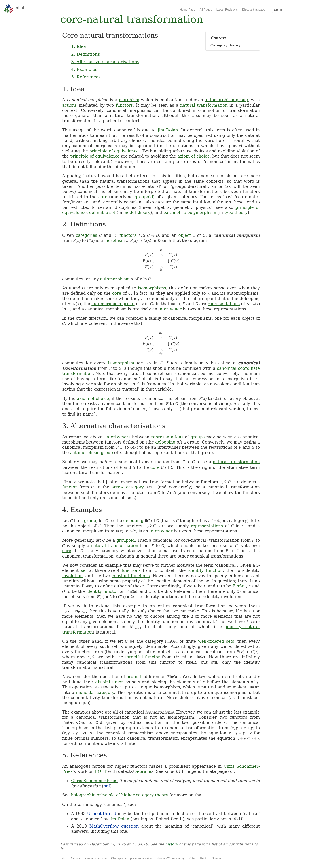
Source (216, 858)
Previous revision (96, 858)
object (185, 235)
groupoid (144, 197)
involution (72, 576)
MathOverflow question (114, 826)
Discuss (75, 858)
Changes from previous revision (132, 858)
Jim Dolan (168, 130)
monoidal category (95, 692)
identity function (205, 570)
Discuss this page (254, 10)
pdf (107, 786)
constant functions (131, 576)
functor (70, 487)
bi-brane (143, 771)
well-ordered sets (216, 641)
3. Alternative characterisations (105, 62)
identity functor (102, 591)
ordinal (134, 677)
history (172, 844)
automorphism (115, 279)
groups (198, 437)
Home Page (187, 10)
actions (69, 105)
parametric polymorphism (190, 212)
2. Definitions (86, 54)
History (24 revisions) (170, 858)
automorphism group (226, 100)
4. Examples (84, 69)
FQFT (101, 771)
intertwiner (170, 309)
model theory (137, 212)
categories (86, 235)
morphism (129, 100)
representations (224, 304)
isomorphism (121, 363)
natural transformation (204, 105)
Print (203, 858)
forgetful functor (143, 657)
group (90, 521)
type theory (236, 212)
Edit (63, 858)
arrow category (128, 487)
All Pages (206, 10)
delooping (165, 442)
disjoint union (109, 682)
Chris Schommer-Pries (94, 781)
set (84, 570)
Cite (192, 858)
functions (131, 570)
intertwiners (118, 437)
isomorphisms (152, 288)
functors (124, 105)
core (103, 197)
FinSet (239, 586)
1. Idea (78, 46)
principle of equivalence (114, 151)
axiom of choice (194, 156)
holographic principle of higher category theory (120, 795)
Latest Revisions (227, 10)
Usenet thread (102, 814)
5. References (86, 77)
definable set (102, 212)
